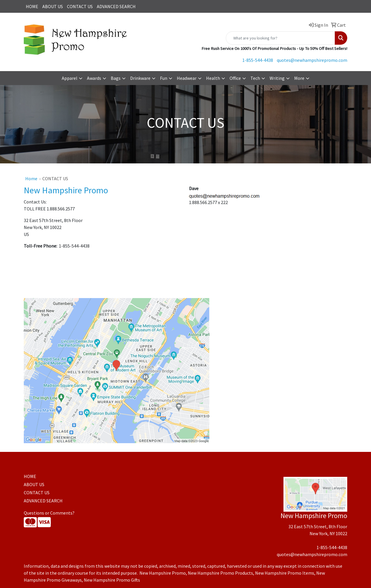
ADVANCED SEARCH (116, 6)
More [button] (299, 78)
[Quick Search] (280, 38)
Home (31, 178)
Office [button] (235, 78)
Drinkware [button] (140, 78)
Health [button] (213, 78)
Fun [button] (164, 78)
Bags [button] (116, 78)
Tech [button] (255, 78)
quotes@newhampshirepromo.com (312, 60)
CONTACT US (80, 6)
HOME (32, 6)
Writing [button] (277, 78)
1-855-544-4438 (258, 60)
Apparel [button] (70, 78)
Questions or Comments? (49, 513)
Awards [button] (94, 78)
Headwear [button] (187, 78)
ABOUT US (53, 6)
